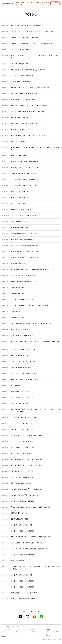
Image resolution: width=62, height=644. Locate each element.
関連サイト (8, 626)
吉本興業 (9, 3)
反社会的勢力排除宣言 (6, 630)
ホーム (2, 626)
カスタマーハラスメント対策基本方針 (53, 632)
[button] (18, 3)
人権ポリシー (34, 631)
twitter (21, 617)
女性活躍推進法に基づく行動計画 (38, 634)
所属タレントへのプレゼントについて (21, 626)
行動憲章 (18, 630)
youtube (35, 617)
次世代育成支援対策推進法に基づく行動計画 (53, 634)
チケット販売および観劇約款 (7, 634)
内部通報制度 (49, 630)
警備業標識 (3, 637)
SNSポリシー (19, 631)
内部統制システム (35, 630)
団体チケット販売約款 (21, 634)
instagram (28, 617)
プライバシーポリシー (6, 631)
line (42, 617)
